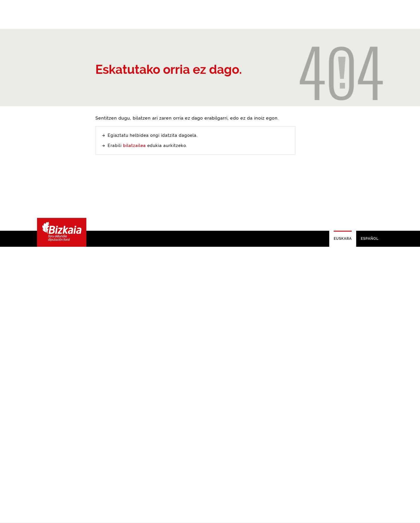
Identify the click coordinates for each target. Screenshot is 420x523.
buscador (139, 429)
